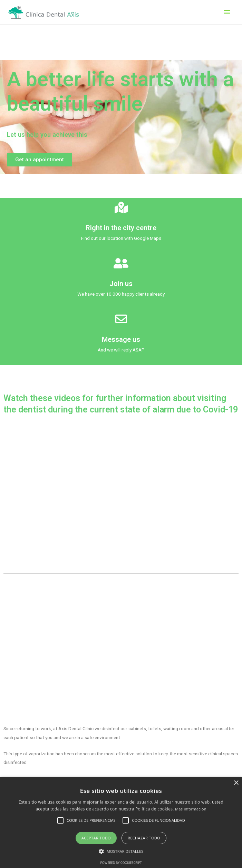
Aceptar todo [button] (96, 838)
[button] (40, 160)
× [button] (236, 783)
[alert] (121, 823)
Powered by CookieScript (121, 863)
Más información (191, 809)
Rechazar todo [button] (144, 838)
